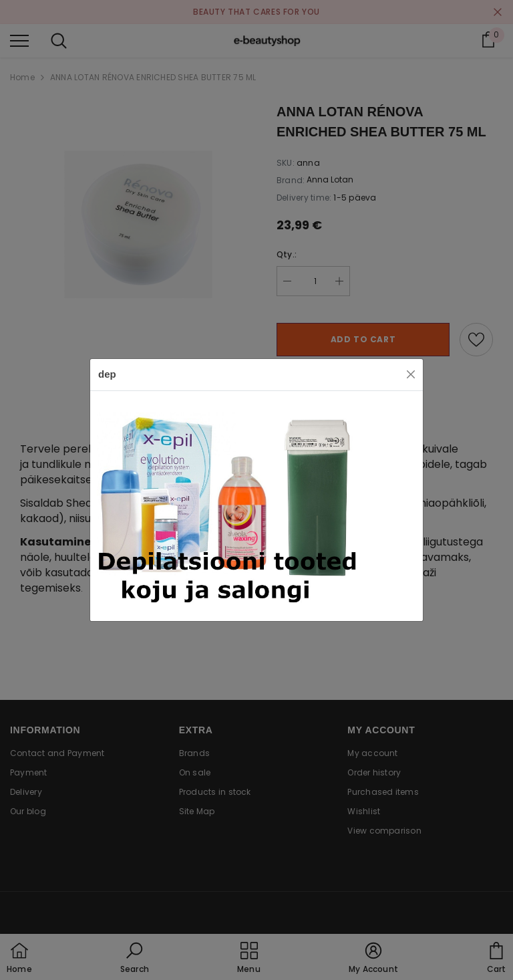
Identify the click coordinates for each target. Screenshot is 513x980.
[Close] (411, 374)
